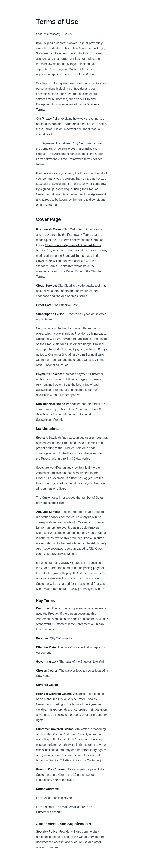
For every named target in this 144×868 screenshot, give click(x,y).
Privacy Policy (51, 119)
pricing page (97, 334)
